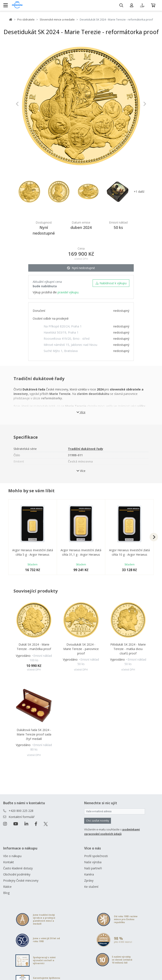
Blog (6, 893)
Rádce (7, 887)
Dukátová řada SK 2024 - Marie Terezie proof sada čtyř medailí (34, 734)
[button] (25, 104)
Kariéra (89, 874)
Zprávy (89, 880)
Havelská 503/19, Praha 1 (61, 332)
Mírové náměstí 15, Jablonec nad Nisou (70, 345)
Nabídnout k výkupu (111, 283)
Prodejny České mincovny (21, 880)
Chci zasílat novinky (98, 821)
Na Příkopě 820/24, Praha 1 (63, 326)
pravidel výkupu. (68, 292)
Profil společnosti (96, 856)
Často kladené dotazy (18, 868)
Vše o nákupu (12, 856)
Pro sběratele (26, 19)
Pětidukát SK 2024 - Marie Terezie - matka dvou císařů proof (128, 649)
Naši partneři (93, 868)
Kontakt (9, 862)
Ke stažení (91, 887)
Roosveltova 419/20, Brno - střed (67, 339)
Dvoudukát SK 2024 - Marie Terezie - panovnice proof (81, 649)
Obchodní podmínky (17, 874)
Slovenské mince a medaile (57, 19)
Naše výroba (93, 862)
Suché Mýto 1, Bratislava (61, 351)
